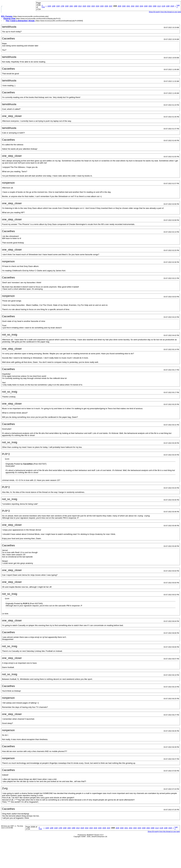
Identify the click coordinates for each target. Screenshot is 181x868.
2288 (168, 6)
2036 (106, 6)
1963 (71, 6)
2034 (97, 6)
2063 (150, 6)
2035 (102, 6)
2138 (163, 6)
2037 (111, 6)
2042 (133, 6)
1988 (76, 6)
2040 (124, 6)
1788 (62, 6)
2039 (119, 6)
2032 (89, 6)
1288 (53, 6)
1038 (49, 6)
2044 (141, 6)
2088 (155, 6)
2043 (137, 6)
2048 (146, 6)
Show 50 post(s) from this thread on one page (164, 831)
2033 (93, 6)
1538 (58, 6)
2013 (80, 6)
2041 (128, 6)
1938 (67, 6)
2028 (84, 6)
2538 (172, 6)
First (43, 6)
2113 (159, 6)
